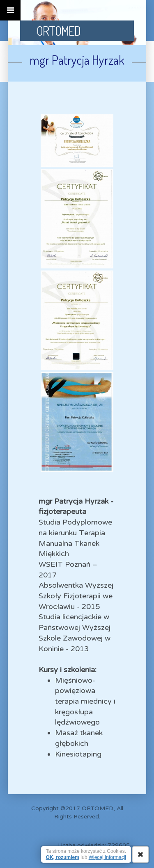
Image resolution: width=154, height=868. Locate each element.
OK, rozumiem (63, 857)
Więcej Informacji (107, 857)
